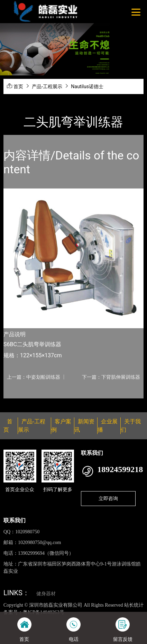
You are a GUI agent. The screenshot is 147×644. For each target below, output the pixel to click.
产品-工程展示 (47, 86)
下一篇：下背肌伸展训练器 (111, 377)
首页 (18, 86)
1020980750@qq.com (40, 542)
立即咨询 (108, 498)
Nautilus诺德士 (87, 86)
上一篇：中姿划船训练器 (34, 377)
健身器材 (46, 594)
